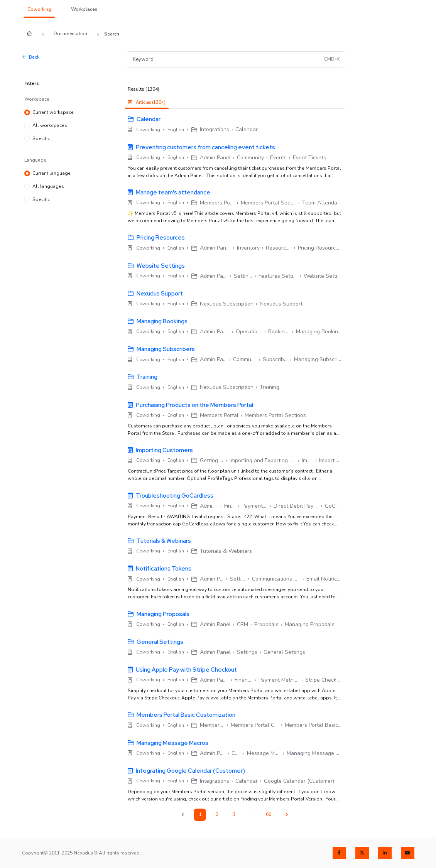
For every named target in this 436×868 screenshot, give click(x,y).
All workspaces (50, 126)
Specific (41, 139)
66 (269, 814)
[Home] (29, 34)
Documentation (70, 34)
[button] (39, 9)
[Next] (287, 815)
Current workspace (53, 113)
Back (31, 57)
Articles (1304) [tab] (147, 102)
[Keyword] (224, 59)
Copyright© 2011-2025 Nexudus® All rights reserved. (81, 853)
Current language (52, 174)
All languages (48, 187)
